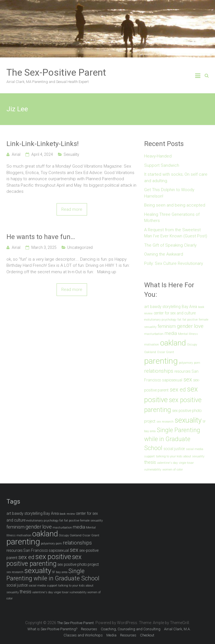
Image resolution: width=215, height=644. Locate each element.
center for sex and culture (175, 313)
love (199, 326)
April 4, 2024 (42, 154)
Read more (72, 209)
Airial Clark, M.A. (177, 629)
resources (183, 371)
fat (179, 320)
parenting (161, 361)
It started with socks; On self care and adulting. (176, 178)
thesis (150, 462)
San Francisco (36, 550)
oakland (173, 343)
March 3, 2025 (44, 247)
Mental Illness (188, 334)
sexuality (188, 420)
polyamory (186, 363)
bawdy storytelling (165, 307)
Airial (16, 154)
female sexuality (91, 521)
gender (185, 326)
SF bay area (60, 572)
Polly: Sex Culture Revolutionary (174, 263)
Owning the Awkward (164, 254)
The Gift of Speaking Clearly (170, 245)
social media (195, 449)
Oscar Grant (166, 352)
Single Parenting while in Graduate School (172, 439)
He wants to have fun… (41, 237)
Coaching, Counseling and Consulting (131, 629)
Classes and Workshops (83, 635)
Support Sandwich (162, 165)
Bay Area (189, 307)
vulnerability (153, 470)
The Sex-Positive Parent (56, 72)
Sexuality (71, 154)
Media (111, 635)
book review (67, 514)
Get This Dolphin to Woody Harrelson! (169, 193)
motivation (152, 345)
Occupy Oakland (70, 535)
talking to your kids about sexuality (180, 456)
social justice (174, 449)
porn (197, 363)
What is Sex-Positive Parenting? (52, 629)
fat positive (190, 320)
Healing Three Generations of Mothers (172, 218)
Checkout (147, 635)
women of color (173, 470)
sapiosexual (172, 380)
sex (188, 379)
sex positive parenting (44, 560)
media (171, 333)
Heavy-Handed (158, 156)
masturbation (154, 334)
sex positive (53, 557)
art (147, 307)
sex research (165, 422)
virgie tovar (186, 463)
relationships (159, 371)
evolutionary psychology (160, 320)
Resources (89, 629)
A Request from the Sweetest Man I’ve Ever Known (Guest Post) (176, 233)
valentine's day (167, 463)
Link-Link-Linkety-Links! (43, 144)
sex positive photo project (78, 564)
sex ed (178, 390)
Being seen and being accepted (175, 205)
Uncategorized (80, 247)
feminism (167, 326)
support (149, 456)
